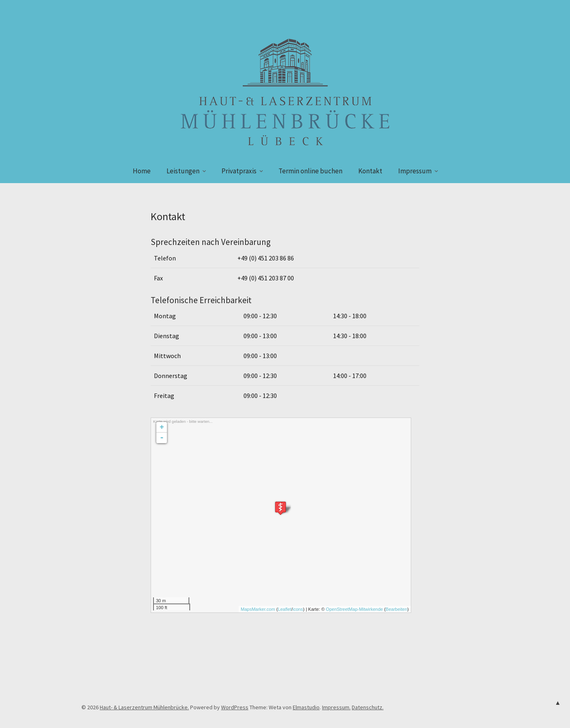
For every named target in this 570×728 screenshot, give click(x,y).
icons (298, 609)
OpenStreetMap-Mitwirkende (354, 609)
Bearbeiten (396, 609)
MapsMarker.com (258, 609)
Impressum (415, 171)
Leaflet (284, 609)
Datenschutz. (368, 707)
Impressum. (336, 707)
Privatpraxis (239, 171)
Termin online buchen (310, 171)
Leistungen (183, 171)
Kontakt (370, 171)
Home (142, 171)
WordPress (235, 707)
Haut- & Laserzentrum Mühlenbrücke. (144, 707)
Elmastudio (306, 707)
